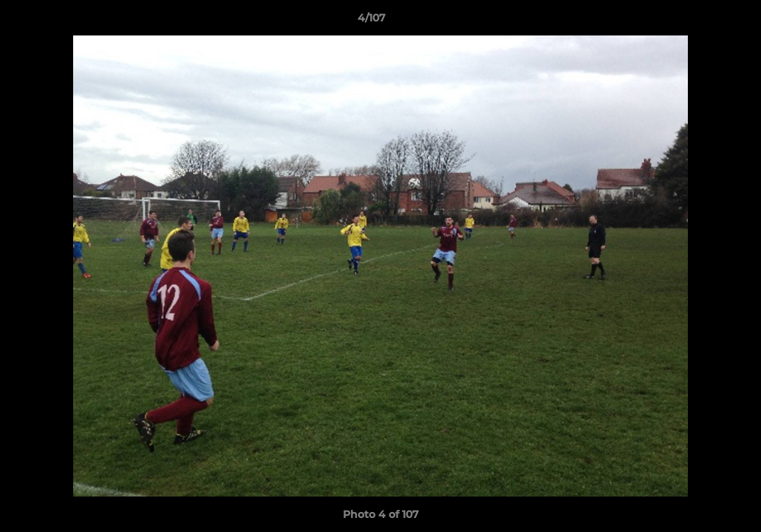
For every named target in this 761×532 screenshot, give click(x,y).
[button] (699, 21)
